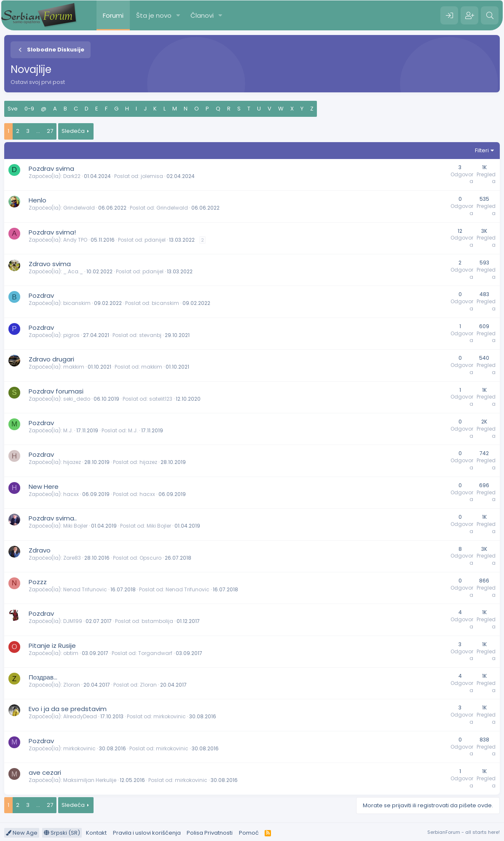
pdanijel (155, 240)
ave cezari (45, 772)
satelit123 (161, 399)
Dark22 (72, 176)
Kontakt (96, 833)
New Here (44, 487)
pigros (71, 335)
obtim (71, 653)
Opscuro (150, 558)
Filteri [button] (482, 150)
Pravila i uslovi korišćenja (147, 833)
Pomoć (249, 833)
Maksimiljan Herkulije (90, 780)
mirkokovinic (170, 716)
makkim (74, 367)
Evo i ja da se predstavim (68, 709)
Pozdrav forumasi (56, 391)
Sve (13, 109)
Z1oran (72, 685)
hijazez (72, 462)
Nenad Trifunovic (85, 589)
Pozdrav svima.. (53, 518)
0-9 (29, 109)
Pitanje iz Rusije (52, 646)
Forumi (113, 15)
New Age (22, 833)
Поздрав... (43, 677)
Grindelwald (79, 208)
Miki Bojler (75, 526)
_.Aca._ (73, 271)
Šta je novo (154, 15)
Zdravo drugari (51, 359)
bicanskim (77, 303)
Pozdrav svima (51, 168)
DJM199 (73, 621)
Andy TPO (75, 240)
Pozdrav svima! (52, 232)
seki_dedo (77, 399)
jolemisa (152, 176)
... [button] (38, 131)
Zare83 (72, 558)
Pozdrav (41, 295)
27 (50, 131)
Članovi (202, 15)
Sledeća (73, 131)
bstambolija (157, 621)
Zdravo (40, 550)
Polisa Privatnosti (210, 833)
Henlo (38, 200)
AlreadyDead (80, 716)
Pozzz (38, 582)
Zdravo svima (50, 264)
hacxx (71, 494)
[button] (178, 15)
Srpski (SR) (62, 833)
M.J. (68, 430)
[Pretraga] (490, 16)
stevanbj (150, 335)
